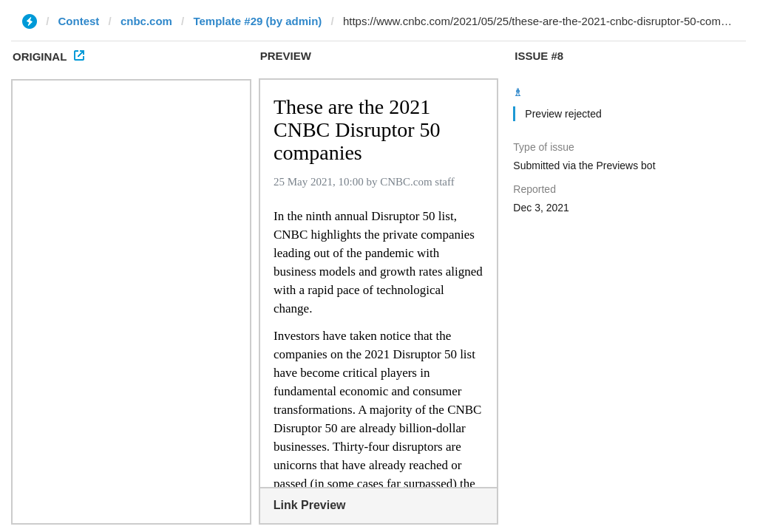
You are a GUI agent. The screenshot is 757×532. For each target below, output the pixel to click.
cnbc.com (146, 21)
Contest (79, 21)
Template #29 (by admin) (257, 21)
